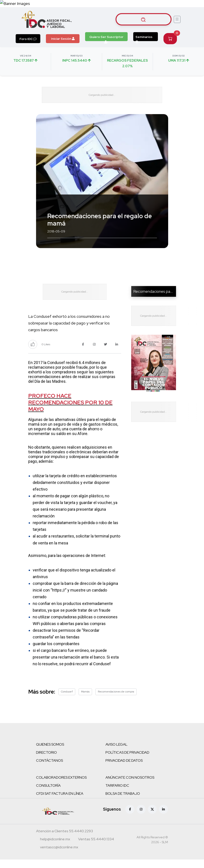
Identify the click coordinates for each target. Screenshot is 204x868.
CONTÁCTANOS (49, 769)
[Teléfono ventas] (96, 848)
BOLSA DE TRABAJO (123, 802)
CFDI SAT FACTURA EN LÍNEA (60, 802)
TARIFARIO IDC (117, 794)
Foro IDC (28, 39)
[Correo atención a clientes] (55, 848)
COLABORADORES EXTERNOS (61, 786)
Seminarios (144, 38)
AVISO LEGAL (116, 753)
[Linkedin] (163, 818)
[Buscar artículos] (144, 19)
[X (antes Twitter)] (152, 818)
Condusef (67, 700)
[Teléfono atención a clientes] (64, 840)
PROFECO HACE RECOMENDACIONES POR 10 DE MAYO (70, 411)
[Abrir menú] (177, 19)
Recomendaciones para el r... (157, 295)
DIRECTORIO (46, 761)
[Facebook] (130, 818)
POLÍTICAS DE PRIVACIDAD (127, 761)
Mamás (85, 700)
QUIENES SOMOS (50, 753)
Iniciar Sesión (63, 39)
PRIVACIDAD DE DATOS (124, 769)
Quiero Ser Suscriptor (106, 38)
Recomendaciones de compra (116, 700)
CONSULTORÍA (48, 794)
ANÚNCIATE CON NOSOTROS (130, 786)
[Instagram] (141, 818)
